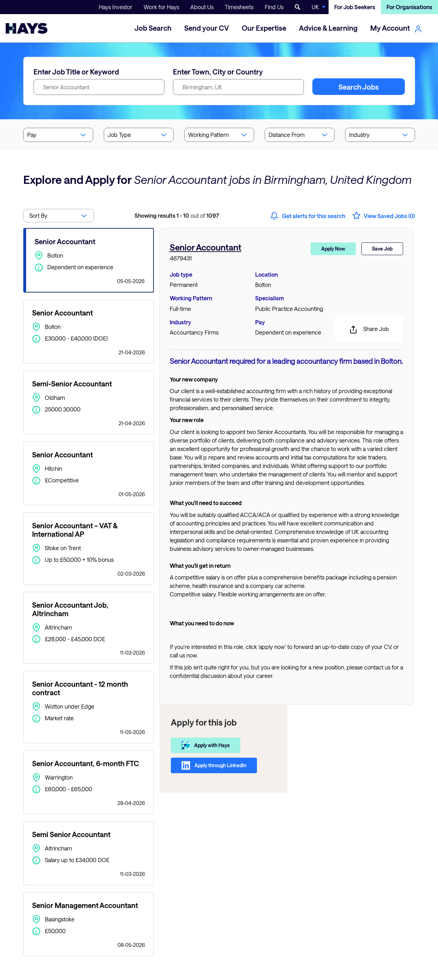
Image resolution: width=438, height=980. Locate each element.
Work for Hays (161, 7)
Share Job (369, 330)
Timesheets (239, 7)
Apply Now (333, 249)
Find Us (274, 7)
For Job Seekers (355, 7)
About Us (202, 7)
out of (177, 215)
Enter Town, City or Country (218, 72)
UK (315, 7)
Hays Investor (116, 7)
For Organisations (409, 7)
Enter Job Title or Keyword (76, 72)
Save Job (382, 249)
